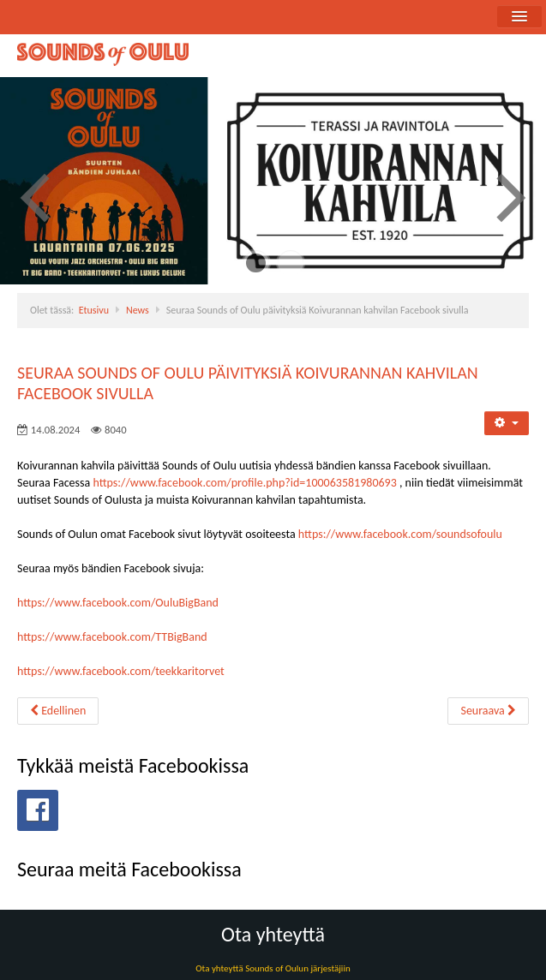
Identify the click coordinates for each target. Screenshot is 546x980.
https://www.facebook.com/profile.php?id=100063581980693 (244, 483)
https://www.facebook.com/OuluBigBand (118, 603)
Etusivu (94, 310)
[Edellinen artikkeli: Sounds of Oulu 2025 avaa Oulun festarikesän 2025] (58, 711)
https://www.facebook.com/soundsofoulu (400, 534)
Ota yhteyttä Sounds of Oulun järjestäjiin (273, 968)
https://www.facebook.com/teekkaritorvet (121, 671)
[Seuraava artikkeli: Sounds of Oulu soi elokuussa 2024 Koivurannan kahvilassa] (488, 711)
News (138, 310)
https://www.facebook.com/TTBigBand (112, 637)
